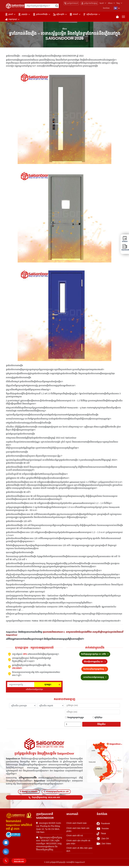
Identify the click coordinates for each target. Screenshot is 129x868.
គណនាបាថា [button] (125, 247)
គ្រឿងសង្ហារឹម (59, 14)
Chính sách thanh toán (77, 825)
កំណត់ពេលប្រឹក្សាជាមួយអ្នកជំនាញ (95, 670)
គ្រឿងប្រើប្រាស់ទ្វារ (90, 14)
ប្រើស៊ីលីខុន (98, 718)
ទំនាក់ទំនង (106, 8)
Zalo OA (103, 841)
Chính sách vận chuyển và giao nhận (78, 844)
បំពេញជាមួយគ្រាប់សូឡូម (74, 718)
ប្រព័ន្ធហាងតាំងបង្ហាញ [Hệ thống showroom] (89, 3)
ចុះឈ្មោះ (48, 685)
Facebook (103, 826)
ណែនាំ (102, 3)
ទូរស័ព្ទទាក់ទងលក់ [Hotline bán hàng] (71, 3)
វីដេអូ (118, 3)
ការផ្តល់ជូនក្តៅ (11, 19)
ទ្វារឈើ (9, 14)
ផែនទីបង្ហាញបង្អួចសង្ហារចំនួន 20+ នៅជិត (95, 655)
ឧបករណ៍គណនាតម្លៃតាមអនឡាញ (95, 678)
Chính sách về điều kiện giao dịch (79, 851)
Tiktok (101, 836)
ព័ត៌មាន (110, 3)
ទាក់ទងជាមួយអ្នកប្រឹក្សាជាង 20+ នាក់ (56, 794)
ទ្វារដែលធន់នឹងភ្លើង (40, 14)
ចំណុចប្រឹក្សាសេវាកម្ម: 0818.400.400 (44, 799)
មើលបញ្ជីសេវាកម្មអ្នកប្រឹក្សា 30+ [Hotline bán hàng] (95, 663)
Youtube (103, 831)
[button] (6, 843)
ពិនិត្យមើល (101, 725)
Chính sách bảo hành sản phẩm (78, 832)
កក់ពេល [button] (125, 239)
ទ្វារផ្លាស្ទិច (23, 14)
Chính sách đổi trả (75, 838)
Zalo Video (104, 846)
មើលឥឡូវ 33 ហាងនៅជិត (29, 794)
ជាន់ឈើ (74, 14)
